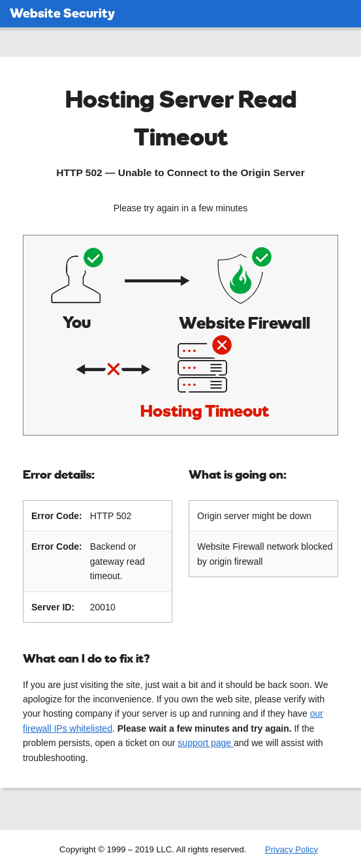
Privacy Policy (291, 848)
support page (206, 741)
